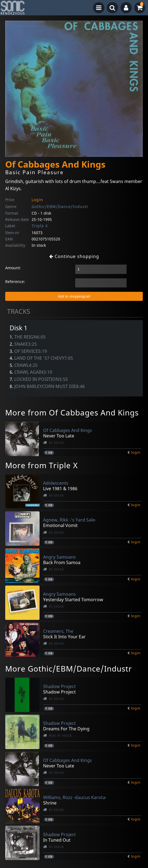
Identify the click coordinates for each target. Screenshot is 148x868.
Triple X (40, 226)
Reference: (15, 282)
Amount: (13, 268)
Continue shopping (74, 256)
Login (37, 200)
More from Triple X (41, 465)
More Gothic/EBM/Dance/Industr (69, 669)
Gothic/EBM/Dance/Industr (60, 206)
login (136, 452)
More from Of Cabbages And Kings (72, 412)
